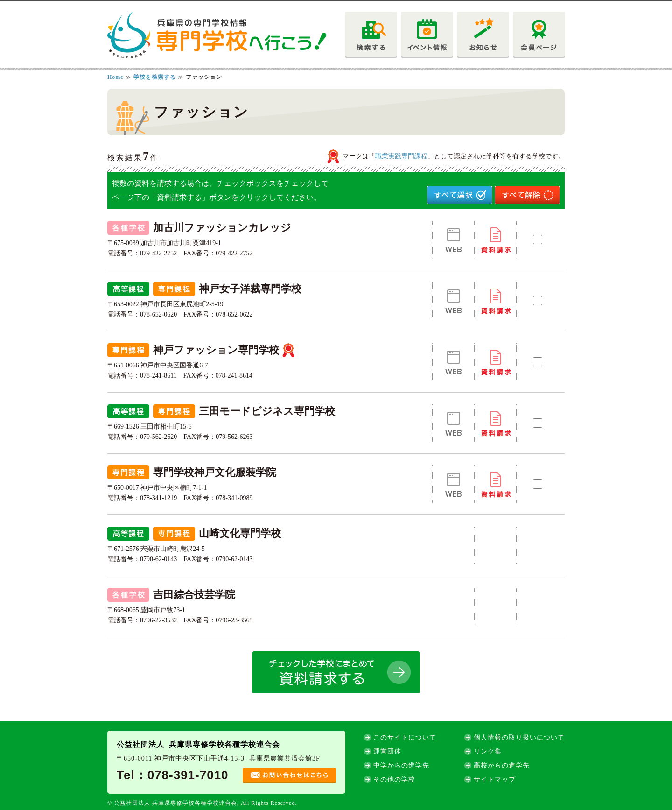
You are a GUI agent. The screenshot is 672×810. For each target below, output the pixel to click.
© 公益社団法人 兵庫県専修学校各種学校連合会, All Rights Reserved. (202, 803)
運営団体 (387, 751)
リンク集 (488, 751)
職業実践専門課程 (401, 156)
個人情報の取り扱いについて (519, 737)
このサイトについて (405, 737)
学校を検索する (156, 77)
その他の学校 (394, 779)
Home (115, 77)
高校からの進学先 (502, 765)
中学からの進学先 (401, 765)
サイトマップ (495, 779)
